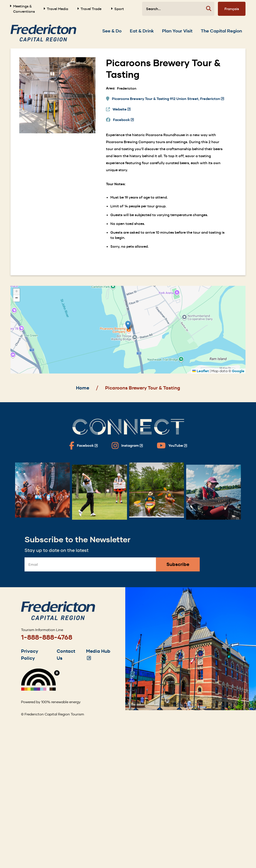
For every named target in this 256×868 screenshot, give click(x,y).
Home (83, 388)
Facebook (123, 120)
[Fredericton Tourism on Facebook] (83, 446)
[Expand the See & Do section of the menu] (112, 31)
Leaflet (201, 371)
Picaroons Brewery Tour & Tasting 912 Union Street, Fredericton (168, 99)
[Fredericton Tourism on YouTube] (172, 446)
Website (122, 109)
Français (232, 9)
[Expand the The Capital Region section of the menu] (221, 31)
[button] (128, 325)
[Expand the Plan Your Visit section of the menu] (177, 31)
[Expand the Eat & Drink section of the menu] (142, 31)
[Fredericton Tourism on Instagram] (127, 446)
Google (238, 371)
